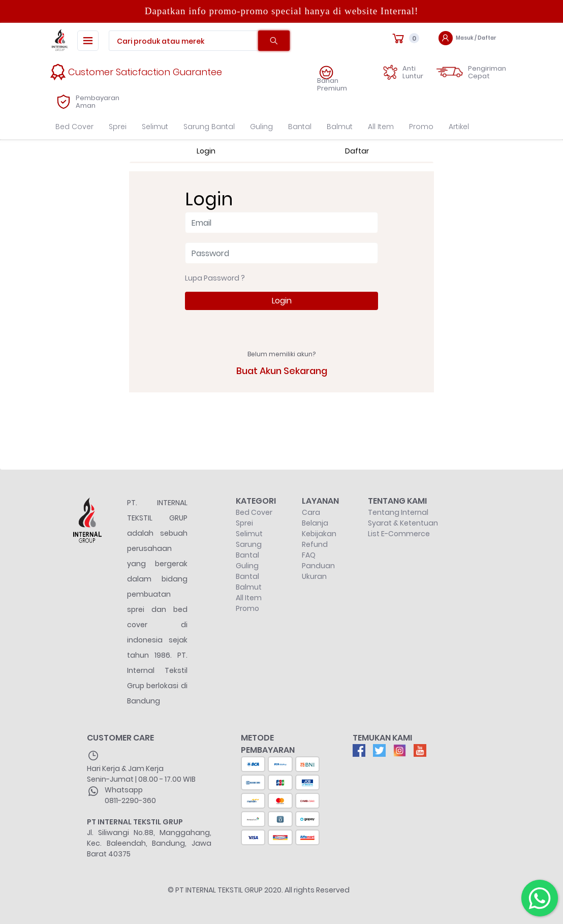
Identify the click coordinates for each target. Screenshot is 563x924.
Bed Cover (74, 127)
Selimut (155, 127)
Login (282, 301)
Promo (421, 127)
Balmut (340, 127)
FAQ (309, 555)
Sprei (118, 127)
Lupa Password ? (215, 278)
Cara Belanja (315, 518)
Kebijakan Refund (319, 539)
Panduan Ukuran (318, 571)
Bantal (300, 127)
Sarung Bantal (209, 127)
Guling (261, 127)
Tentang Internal (398, 512)
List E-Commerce (399, 534)
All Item (381, 127)
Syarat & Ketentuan (403, 523)
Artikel (459, 127)
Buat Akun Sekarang (282, 371)
